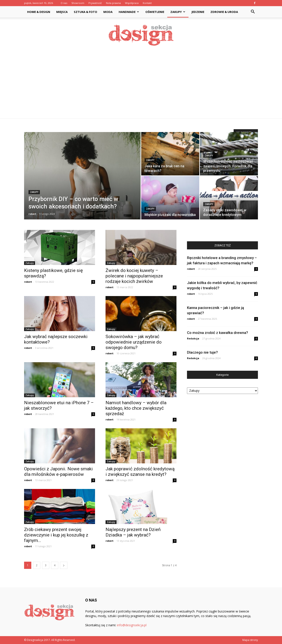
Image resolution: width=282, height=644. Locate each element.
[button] (253, 12)
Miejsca (62, 12)
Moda (108, 12)
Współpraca (132, 3)
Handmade (129, 12)
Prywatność (95, 3)
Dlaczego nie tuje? (202, 352)
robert (32, 214)
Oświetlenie (155, 12)
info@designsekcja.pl (132, 625)
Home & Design (39, 12)
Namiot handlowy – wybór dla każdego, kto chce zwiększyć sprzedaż (136, 408)
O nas (64, 3)
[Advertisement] (141, 85)
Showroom (78, 3)
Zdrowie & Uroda (224, 12)
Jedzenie (198, 12)
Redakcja (193, 338)
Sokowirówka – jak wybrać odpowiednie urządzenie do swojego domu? (134, 342)
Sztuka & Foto (85, 12)
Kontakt (147, 3)
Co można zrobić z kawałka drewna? (218, 333)
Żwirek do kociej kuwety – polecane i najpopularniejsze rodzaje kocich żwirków (134, 276)
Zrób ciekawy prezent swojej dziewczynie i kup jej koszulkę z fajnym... (56, 535)
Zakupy (178, 12)
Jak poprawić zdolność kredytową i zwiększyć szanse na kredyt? (140, 472)
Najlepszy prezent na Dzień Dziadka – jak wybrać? (133, 532)
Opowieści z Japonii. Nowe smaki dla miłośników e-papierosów (58, 472)
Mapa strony (250, 640)
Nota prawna (113, 3)
